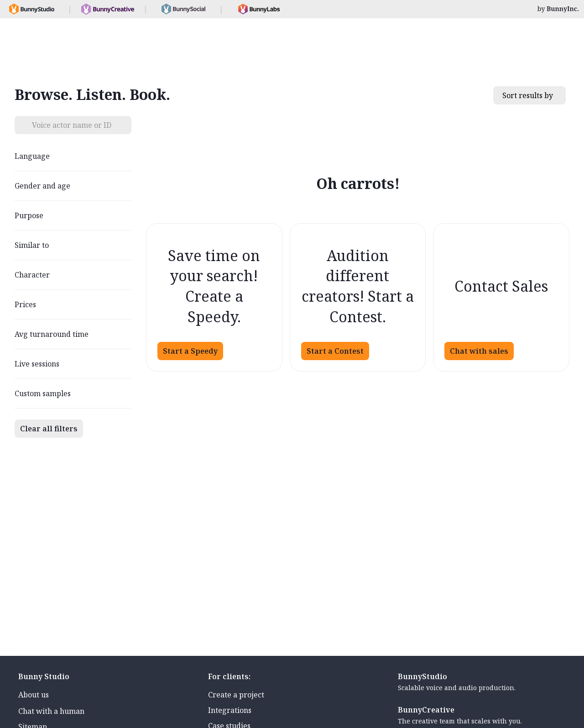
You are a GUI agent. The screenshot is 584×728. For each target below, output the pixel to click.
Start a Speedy (190, 351)
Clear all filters (49, 429)
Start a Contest (335, 351)
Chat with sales (479, 351)
